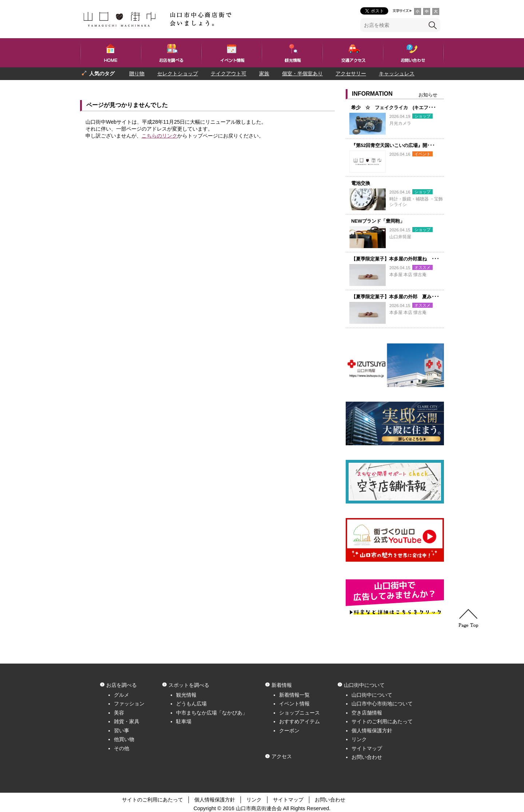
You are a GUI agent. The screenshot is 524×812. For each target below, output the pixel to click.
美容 (119, 713)
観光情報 (186, 695)
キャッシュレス (397, 73)
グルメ (122, 695)
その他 (122, 748)
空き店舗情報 (367, 713)
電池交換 (361, 183)
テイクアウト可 (229, 73)
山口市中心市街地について (382, 704)
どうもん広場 (191, 704)
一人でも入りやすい (143, 86)
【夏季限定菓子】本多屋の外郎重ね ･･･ (395, 259)
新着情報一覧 (294, 695)
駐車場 (184, 721)
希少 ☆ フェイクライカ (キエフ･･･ (394, 108)
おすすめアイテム (299, 721)
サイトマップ (367, 748)
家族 (264, 73)
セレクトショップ (178, 73)
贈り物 (137, 73)
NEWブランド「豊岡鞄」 (378, 221)
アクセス (282, 756)
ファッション (129, 704)
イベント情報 (294, 704)
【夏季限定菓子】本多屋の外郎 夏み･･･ (395, 297)
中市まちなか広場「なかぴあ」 (212, 713)
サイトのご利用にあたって (382, 721)
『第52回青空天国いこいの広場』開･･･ (393, 145)
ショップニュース (299, 713)
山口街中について (372, 695)
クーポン (289, 731)
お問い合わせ (367, 757)
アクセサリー (351, 73)
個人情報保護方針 (372, 731)
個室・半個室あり (302, 73)
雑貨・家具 (127, 721)
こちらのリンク (159, 136)
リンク (359, 739)
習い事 (122, 731)
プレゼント (95, 86)
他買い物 (124, 739)
